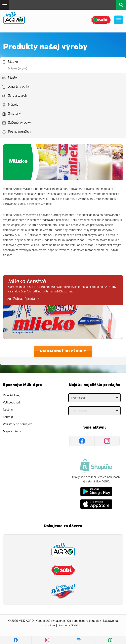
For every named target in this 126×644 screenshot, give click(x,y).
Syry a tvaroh (18, 96)
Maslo (12, 78)
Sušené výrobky (19, 123)
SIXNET (76, 625)
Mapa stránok (12, 431)
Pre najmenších (19, 132)
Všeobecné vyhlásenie (50, 621)
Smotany (14, 114)
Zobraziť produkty (23, 299)
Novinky (8, 410)
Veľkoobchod (11, 403)
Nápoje (13, 105)
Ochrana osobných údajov (84, 621)
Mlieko (13, 62)
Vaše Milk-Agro (13, 395)
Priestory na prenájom (18, 424)
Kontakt (8, 417)
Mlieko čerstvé (18, 69)
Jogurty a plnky (19, 87)
